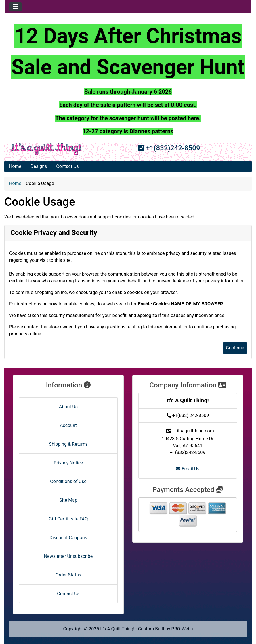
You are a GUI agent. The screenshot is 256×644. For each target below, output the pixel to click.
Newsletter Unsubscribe (68, 556)
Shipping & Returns (68, 444)
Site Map (68, 500)
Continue (235, 348)
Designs (39, 166)
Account (68, 425)
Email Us (188, 469)
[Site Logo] (46, 149)
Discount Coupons (68, 538)
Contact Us (67, 166)
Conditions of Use (68, 481)
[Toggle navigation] (16, 7)
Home (15, 166)
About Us (68, 407)
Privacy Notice (68, 463)
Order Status (68, 575)
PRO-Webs (182, 629)
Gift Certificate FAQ (68, 519)
